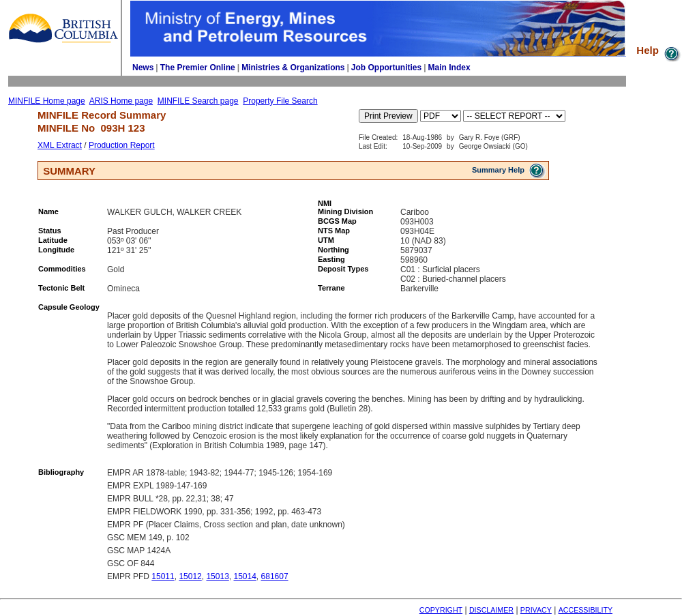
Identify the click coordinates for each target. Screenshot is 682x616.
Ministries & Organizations (293, 68)
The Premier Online (198, 68)
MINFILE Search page (198, 101)
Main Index (449, 68)
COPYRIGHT (441, 610)
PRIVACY (536, 610)
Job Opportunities (386, 68)
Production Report (122, 145)
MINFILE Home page (47, 101)
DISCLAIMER (491, 610)
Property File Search (280, 101)
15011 (163, 576)
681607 (275, 576)
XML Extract (60, 145)
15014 (244, 576)
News (143, 68)
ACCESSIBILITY (585, 610)
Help (659, 50)
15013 (217, 576)
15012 (190, 576)
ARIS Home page (121, 101)
